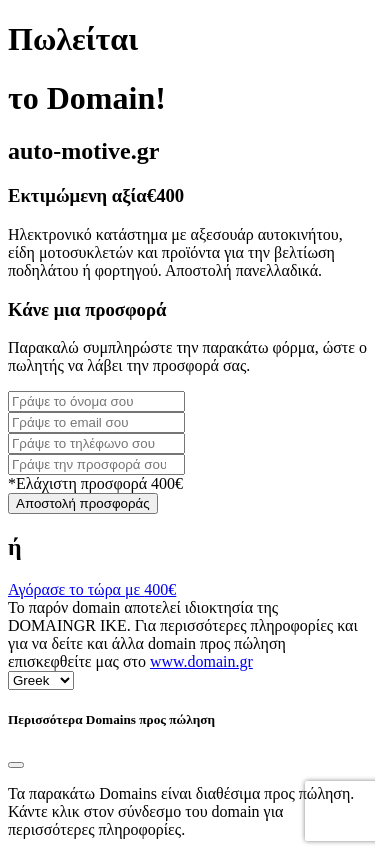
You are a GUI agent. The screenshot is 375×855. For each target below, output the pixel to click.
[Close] (16, 765)
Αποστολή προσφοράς (83, 503)
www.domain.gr (201, 661)
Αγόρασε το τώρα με (92, 589)
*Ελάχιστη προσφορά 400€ (95, 483)
